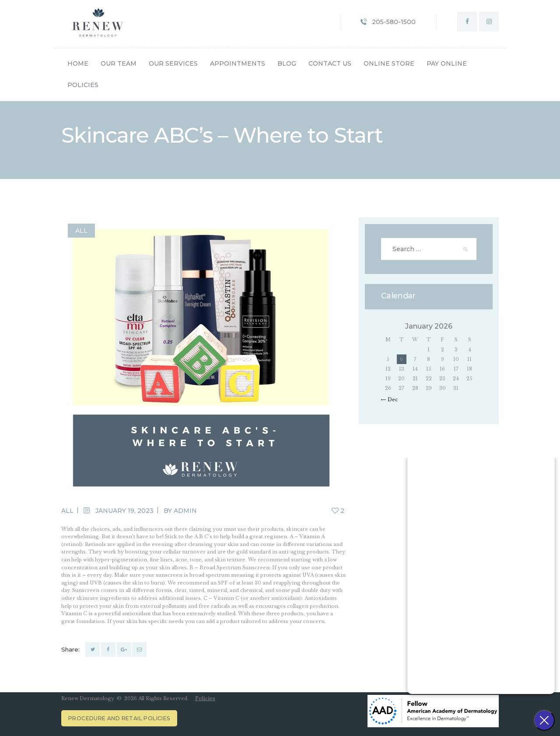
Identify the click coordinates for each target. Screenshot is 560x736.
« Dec (391, 400)
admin (185, 511)
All (81, 231)
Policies (205, 698)
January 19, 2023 (124, 511)
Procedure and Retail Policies (119, 718)
